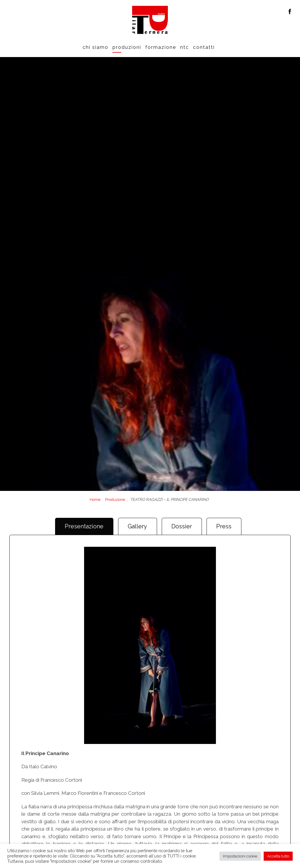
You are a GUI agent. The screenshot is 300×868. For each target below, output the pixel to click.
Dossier (182, 526)
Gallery (137, 526)
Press (224, 526)
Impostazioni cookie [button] (240, 856)
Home (95, 499)
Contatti (204, 47)
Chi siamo (96, 47)
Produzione (115, 499)
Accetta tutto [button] (278, 856)
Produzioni (127, 47)
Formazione (161, 47)
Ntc (185, 47)
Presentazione (84, 526)
